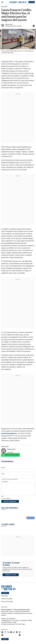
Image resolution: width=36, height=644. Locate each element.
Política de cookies (7, 599)
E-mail (3, 474)
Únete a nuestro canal (11, 455)
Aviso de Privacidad (7, 602)
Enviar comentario (10, 501)
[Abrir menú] (2, 2)
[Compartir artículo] (34, 26)
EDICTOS (32, 2)
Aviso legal (4, 596)
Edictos (5, 593)
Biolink (5, 639)
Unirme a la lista (11, 575)
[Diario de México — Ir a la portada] (18, 2)
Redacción (9, 25)
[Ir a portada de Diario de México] (18, 588)
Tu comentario (5, 482)
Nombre (4, 468)
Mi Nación (4, 7)
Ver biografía (10, 452)
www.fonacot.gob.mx (9, 433)
